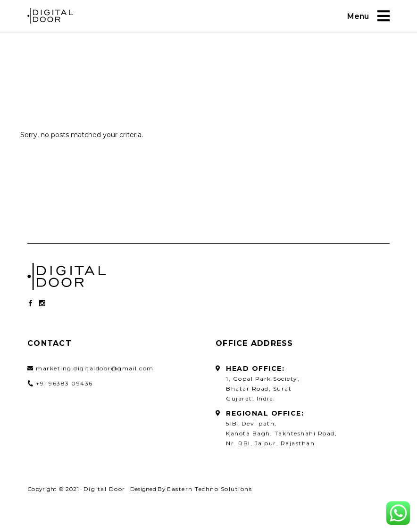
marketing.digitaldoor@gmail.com (95, 368)
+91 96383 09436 (64, 383)
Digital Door (104, 489)
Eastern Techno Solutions (209, 489)
